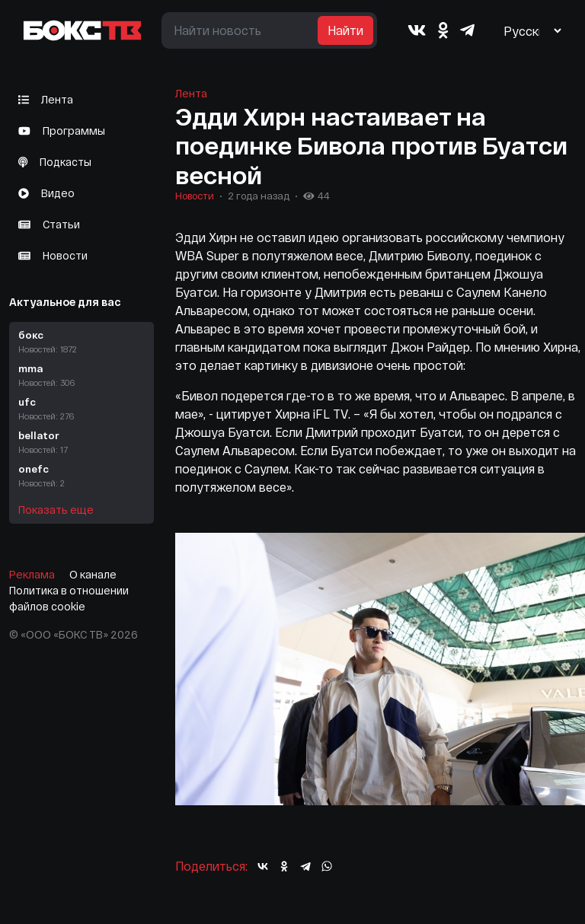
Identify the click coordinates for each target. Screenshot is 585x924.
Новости (53, 255)
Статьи (49, 224)
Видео (46, 193)
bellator (82, 443)
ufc (82, 409)
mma (82, 376)
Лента (46, 99)
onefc (82, 476)
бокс (82, 342)
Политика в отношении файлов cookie (69, 598)
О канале (93, 574)
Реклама (32, 574)
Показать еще (56, 510)
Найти (345, 30)
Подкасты (55, 162)
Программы (62, 131)
